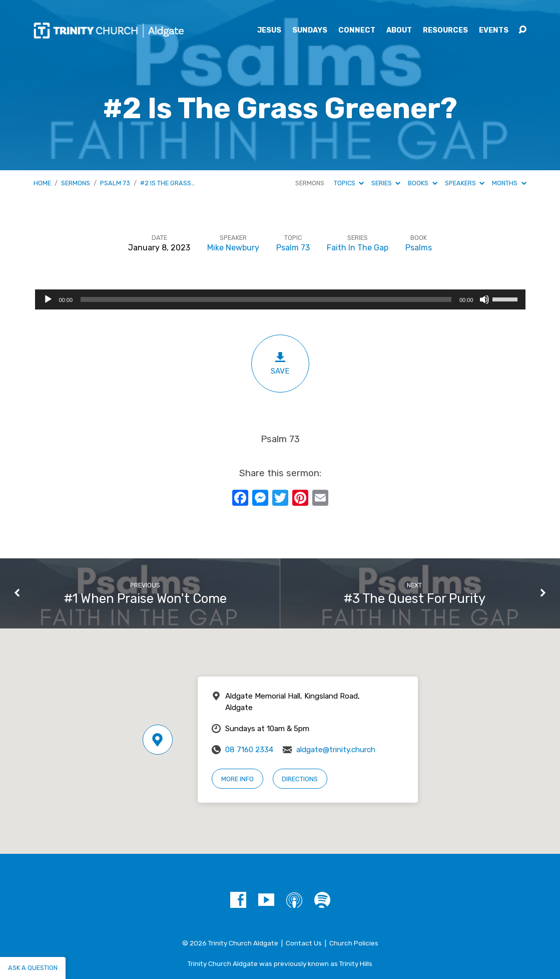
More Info (237, 779)
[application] (280, 299)
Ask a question (33, 968)
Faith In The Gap (358, 248)
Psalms (419, 248)
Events (494, 31)
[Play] (48, 299)
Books (422, 183)
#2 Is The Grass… (167, 183)
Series (386, 183)
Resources (445, 31)
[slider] (266, 299)
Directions (300, 779)
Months (509, 183)
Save (280, 363)
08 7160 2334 (249, 750)
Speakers (465, 183)
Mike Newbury (233, 248)
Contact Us (304, 943)
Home (42, 183)
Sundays (310, 31)
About (399, 31)
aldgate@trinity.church (336, 750)
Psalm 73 (115, 183)
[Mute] (484, 299)
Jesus (269, 31)
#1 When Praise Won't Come (145, 598)
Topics (349, 183)
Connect (357, 31)
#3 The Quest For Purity (415, 598)
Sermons (76, 183)
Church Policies (354, 943)
